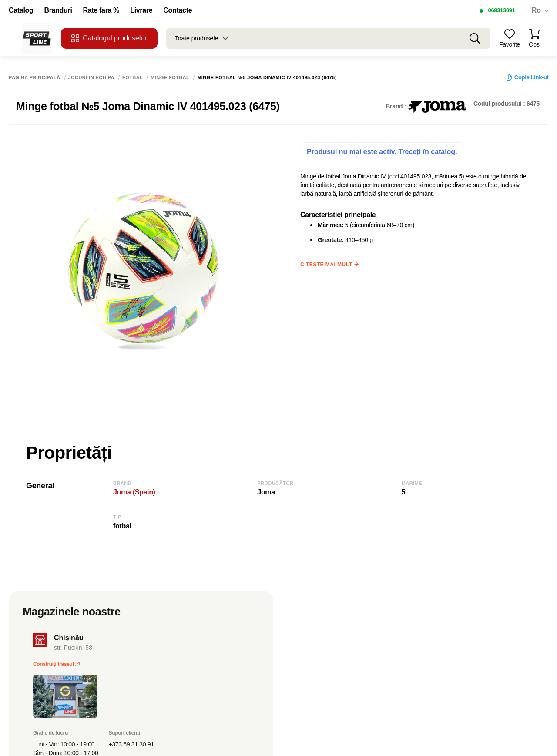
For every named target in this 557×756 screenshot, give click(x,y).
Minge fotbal (170, 78)
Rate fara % (101, 10)
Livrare (141, 10)
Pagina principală (35, 78)
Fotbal (133, 78)
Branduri (58, 10)
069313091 (501, 10)
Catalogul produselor (109, 38)
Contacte (178, 10)
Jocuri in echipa (91, 78)
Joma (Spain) (134, 492)
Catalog (21, 10)
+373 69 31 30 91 (131, 744)
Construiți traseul (56, 664)
